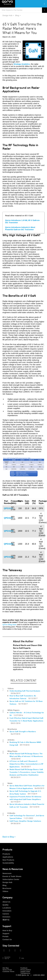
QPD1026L (9, 544)
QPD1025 (8, 518)
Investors (6, 917)
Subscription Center (11, 879)
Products (6, 854)
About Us (6, 902)
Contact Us (7, 939)
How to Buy (7, 931)
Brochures (7, 888)
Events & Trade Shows (12, 876)
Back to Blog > (9, 837)
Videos (5, 891)
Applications (8, 857)
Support (6, 933)
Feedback (24, 968)
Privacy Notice (26, 970)
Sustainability (8, 863)
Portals (5, 936)
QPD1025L (9, 531)
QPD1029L (9, 557)
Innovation (7, 911)
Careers (6, 914)
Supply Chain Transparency (25, 972)
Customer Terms (8, 972)
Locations (7, 908)
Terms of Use (7, 970)
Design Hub (7, 15)
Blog (17, 15)
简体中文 (6, 920)
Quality (5, 905)
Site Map (6, 968)
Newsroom (7, 873)
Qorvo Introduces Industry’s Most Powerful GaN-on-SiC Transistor (20, 228)
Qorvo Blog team (10, 624)
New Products (8, 860)
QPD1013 (8, 508)
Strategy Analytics (22, 64)
